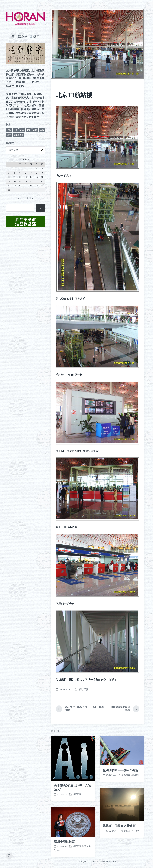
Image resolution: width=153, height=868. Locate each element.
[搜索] (40, 208)
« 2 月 (21, 198)
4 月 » (30, 198)
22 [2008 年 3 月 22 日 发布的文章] (37, 181)
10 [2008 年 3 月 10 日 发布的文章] (9, 177)
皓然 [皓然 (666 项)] (42, 130)
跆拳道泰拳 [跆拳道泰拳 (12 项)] (18, 135)
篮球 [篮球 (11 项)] (9, 135)
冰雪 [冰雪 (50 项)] (16, 130)
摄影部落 (84, 689)
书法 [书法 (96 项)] (9, 130)
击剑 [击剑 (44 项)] (22, 130)
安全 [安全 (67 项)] (29, 130)
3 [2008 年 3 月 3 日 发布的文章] (9, 173)
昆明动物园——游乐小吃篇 (121, 852)
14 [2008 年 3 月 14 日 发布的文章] (31, 177)
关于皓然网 (19, 36)
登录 (36, 36)
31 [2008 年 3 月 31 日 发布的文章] (9, 190)
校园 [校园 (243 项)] (35, 130)
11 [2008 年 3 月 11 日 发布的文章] (14, 177)
